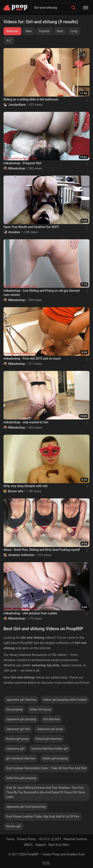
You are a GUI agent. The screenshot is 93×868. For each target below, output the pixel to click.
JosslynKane (17, 105)
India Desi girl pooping (21, 778)
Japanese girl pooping (21, 719)
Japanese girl (15, 749)
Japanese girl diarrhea (21, 700)
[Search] (73, 8)
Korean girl (13, 826)
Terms (10, 839)
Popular (44, 31)
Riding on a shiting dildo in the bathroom (31, 99)
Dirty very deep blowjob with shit (26, 486)
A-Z (9, 40)
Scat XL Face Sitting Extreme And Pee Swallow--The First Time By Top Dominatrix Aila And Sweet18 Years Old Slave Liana (46, 792)
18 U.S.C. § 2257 (50, 839)
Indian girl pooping (55, 758)
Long (74, 31)
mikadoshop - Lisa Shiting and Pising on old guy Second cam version (42, 293)
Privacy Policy (27, 839)
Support (41, 845)
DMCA (28, 845)
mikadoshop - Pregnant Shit (22, 163)
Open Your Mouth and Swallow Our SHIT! (31, 227)
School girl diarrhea (49, 739)
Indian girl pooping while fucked (65, 700)
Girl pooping (14, 709)
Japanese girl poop (50, 729)
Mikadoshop (17, 168)
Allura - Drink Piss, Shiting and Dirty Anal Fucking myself (42, 550)
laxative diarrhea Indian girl (50, 749)
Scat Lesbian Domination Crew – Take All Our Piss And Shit (46, 768)
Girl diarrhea (52, 719)
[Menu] (86, 8)
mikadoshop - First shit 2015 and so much (32, 359)
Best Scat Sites (59, 845)
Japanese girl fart (18, 729)
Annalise (14, 232)
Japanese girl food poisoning (26, 807)
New (29, 31)
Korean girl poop (17, 739)
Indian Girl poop (40, 709)
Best (60, 31)
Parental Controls (75, 839)
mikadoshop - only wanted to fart (26, 422)
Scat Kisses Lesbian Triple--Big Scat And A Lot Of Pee (43, 816)
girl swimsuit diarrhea (21, 758)
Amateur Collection (21, 555)
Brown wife (16, 491)
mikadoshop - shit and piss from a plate (30, 613)
